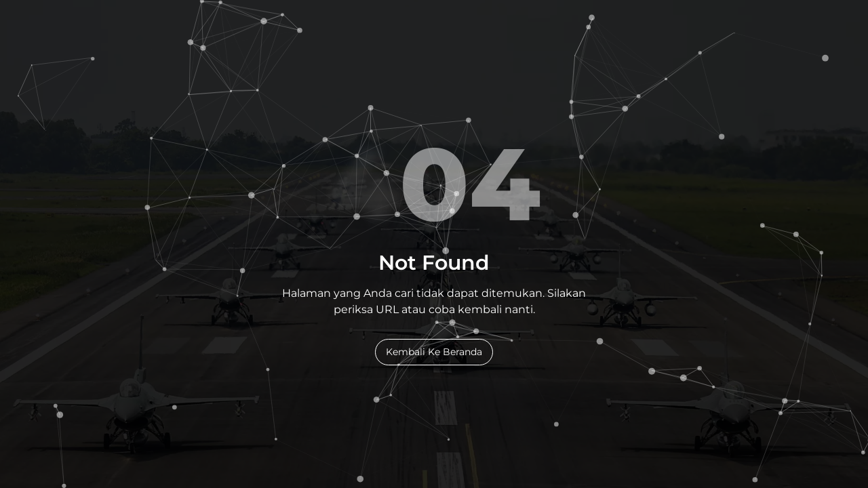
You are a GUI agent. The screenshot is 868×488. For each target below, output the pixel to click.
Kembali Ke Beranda (434, 352)
